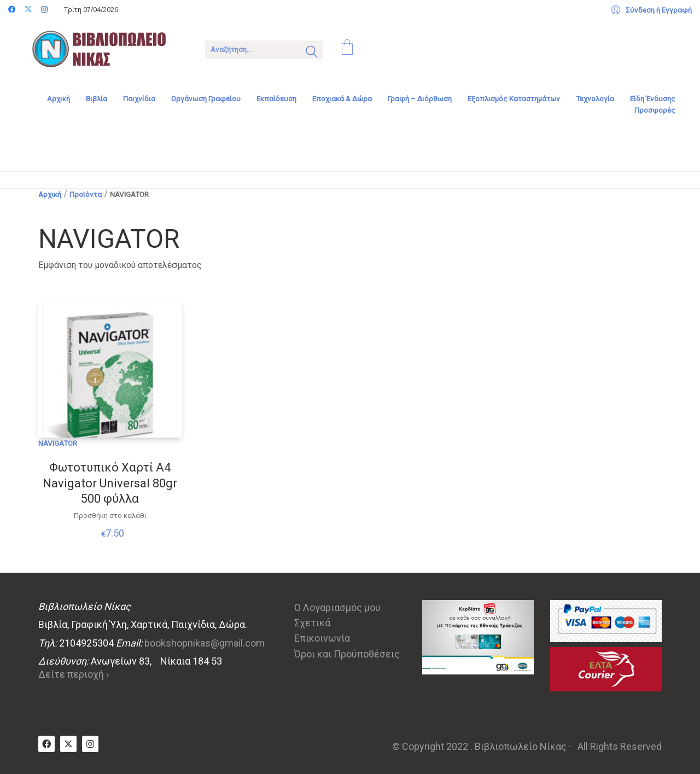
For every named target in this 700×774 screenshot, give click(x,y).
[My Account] (652, 10)
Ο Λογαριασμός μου (337, 607)
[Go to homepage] (107, 49)
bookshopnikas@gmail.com (205, 643)
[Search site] (312, 53)
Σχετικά (312, 623)
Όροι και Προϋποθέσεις (347, 654)
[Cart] (347, 49)
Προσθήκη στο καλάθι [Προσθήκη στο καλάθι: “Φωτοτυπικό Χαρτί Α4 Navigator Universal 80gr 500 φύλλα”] (110, 516)
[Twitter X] (68, 744)
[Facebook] (46, 744)
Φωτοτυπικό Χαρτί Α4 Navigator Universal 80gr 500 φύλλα (110, 483)
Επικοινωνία (322, 638)
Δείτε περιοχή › (74, 674)
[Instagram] (90, 744)
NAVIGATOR (58, 443)
